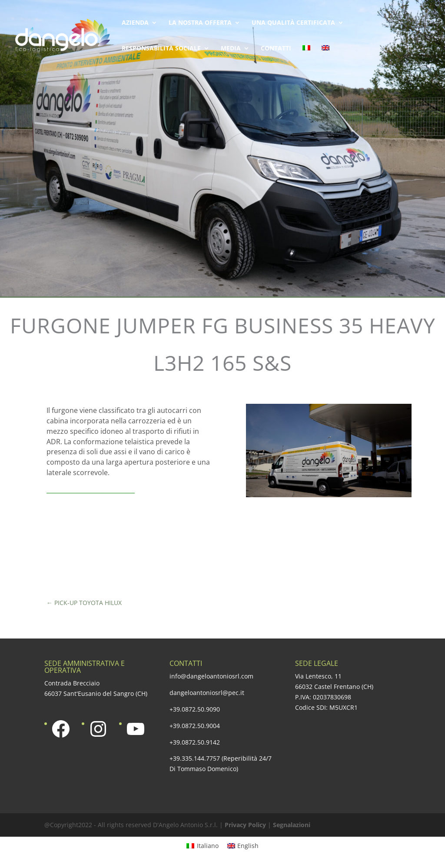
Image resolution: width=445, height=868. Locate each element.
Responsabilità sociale (161, 49)
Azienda (135, 23)
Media (231, 49)
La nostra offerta (200, 23)
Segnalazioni (292, 825)
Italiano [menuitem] (208, 846)
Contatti (276, 49)
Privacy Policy (245, 825)
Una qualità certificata (293, 23)
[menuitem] (306, 58)
